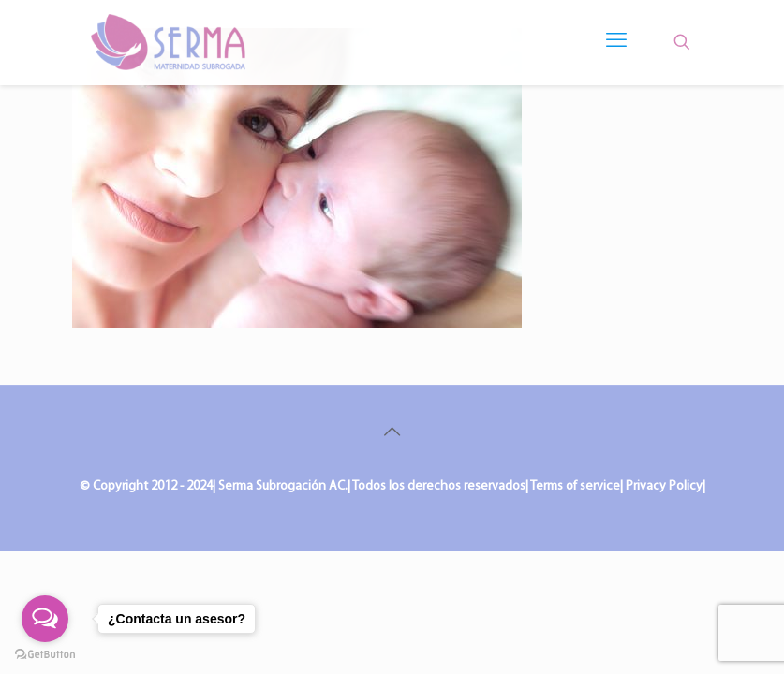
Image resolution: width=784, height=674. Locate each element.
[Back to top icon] (392, 433)
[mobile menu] (616, 42)
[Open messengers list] (45, 619)
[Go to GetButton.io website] (45, 655)
